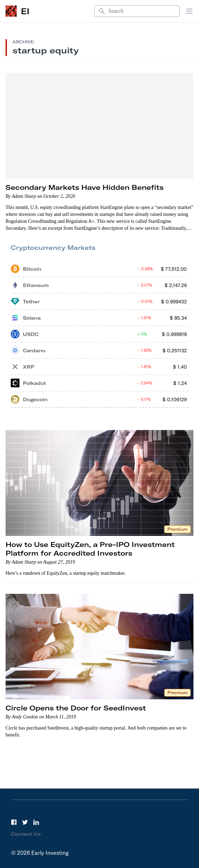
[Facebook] (14, 822)
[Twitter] (25, 822)
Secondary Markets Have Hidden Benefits (85, 187)
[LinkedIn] (36, 822)
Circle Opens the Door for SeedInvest (76, 708)
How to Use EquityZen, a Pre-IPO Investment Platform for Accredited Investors (90, 549)
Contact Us (26, 834)
